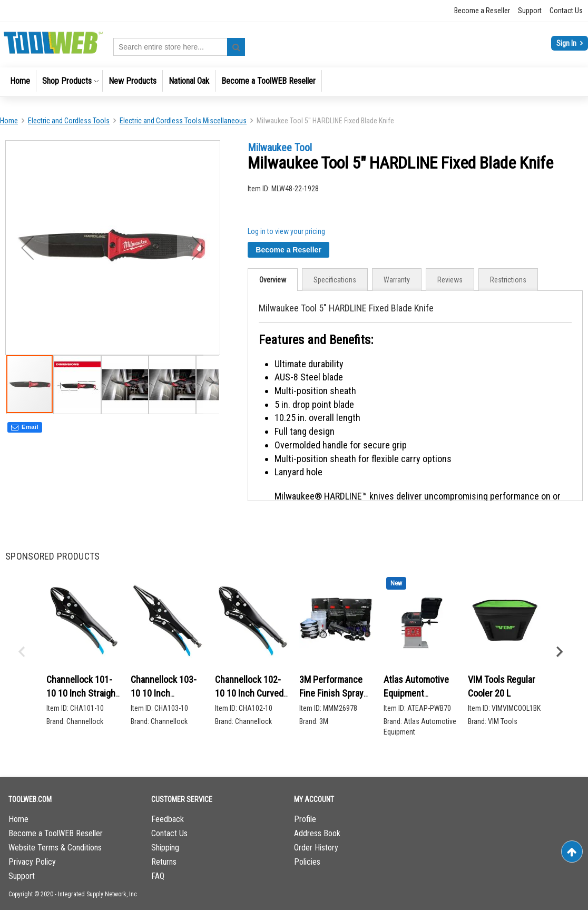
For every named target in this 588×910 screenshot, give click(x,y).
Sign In (567, 43)
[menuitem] (20, 81)
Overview (273, 280)
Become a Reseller (482, 11)
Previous (21, 652)
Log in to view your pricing (286, 231)
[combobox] (179, 47)
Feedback (168, 819)
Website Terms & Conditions (55, 848)
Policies (307, 862)
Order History (316, 848)
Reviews (450, 280)
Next (559, 652)
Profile (305, 819)
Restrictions (508, 280)
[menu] (294, 82)
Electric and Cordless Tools (69, 121)
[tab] (273, 280)
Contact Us (566, 11)
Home (9, 121)
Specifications (335, 280)
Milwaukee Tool (280, 148)
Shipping (165, 848)
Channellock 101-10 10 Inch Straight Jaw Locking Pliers (82, 693)
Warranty (397, 280)
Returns (164, 862)
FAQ (158, 876)
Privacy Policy (32, 862)
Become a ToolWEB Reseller (56, 833)
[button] (77, 382)
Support (530, 11)
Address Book (317, 833)
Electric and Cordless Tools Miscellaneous (183, 121)
